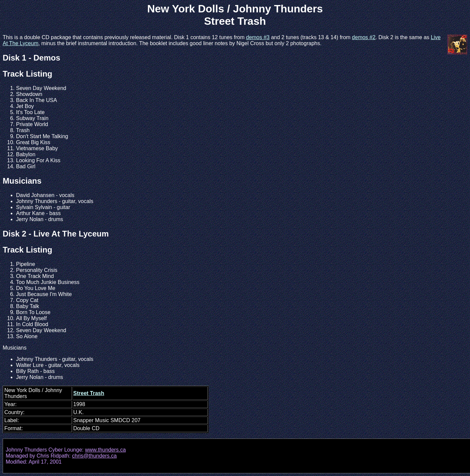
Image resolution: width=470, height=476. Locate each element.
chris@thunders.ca (94, 456)
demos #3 (258, 37)
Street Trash (89, 393)
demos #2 (364, 37)
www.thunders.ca (105, 450)
